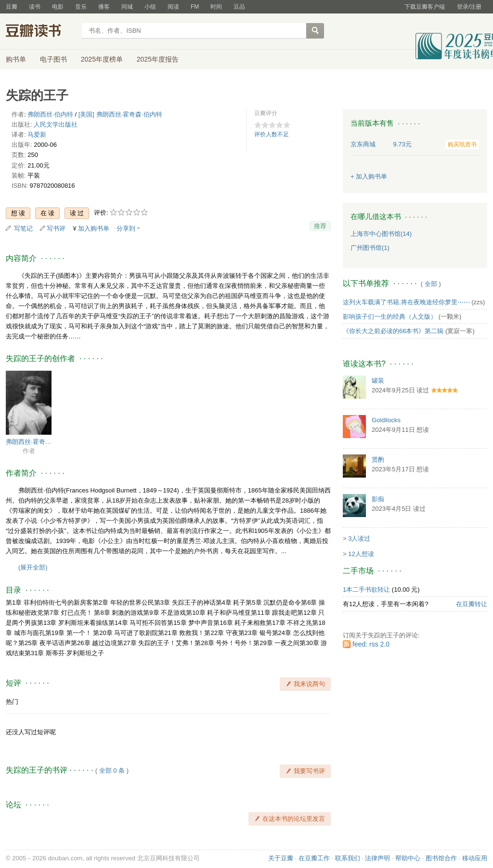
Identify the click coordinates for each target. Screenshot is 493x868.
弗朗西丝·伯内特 (50, 114)
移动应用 (475, 858)
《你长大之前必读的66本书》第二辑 (393, 331)
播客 (104, 7)
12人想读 (361, 554)
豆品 (239, 7)
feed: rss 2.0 (371, 644)
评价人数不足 (272, 134)
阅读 (173, 7)
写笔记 (23, 228)
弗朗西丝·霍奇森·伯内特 (29, 442)
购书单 (16, 59)
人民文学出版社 (56, 124)
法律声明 (377, 858)
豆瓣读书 (41, 32)
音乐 (81, 7)
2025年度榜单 (102, 59)
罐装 (378, 381)
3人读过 (359, 538)
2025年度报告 (158, 59)
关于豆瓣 (281, 858)
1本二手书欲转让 (366, 589)
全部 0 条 (112, 771)
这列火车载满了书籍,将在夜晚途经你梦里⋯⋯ (406, 302)
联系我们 (348, 858)
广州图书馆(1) (370, 248)
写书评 (56, 228)
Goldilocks (386, 420)
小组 (150, 7)
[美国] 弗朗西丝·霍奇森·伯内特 (120, 114)
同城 (127, 7)
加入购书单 (94, 228)
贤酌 (378, 460)
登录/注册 (469, 7)
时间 (216, 7)
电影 (58, 7)
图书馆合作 (441, 858)
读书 (35, 7)
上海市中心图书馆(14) (381, 234)
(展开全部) (33, 567)
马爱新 (37, 135)
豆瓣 (12, 7)
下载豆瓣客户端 (425, 7)
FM (195, 7)
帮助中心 (408, 858)
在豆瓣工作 (314, 858)
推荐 (320, 226)
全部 (431, 284)
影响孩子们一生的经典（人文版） (390, 317)
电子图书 (53, 59)
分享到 (126, 228)
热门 (12, 702)
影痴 (378, 499)
